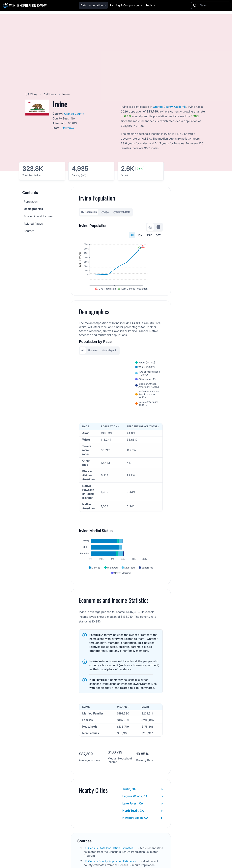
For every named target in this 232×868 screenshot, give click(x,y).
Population (31, 201)
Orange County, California (170, 107)
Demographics (33, 209)
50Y (158, 235)
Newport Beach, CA (143, 828)
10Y (140, 235)
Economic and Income (38, 216)
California (50, 94)
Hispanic (93, 361)
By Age (105, 212)
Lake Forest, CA (143, 814)
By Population (89, 212)
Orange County (74, 114)
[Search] (214, 5)
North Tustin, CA (143, 821)
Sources (29, 231)
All (132, 235)
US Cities (32, 94)
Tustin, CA (143, 799)
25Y (149, 235)
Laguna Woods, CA (143, 807)
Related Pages (33, 224)
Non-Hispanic (109, 361)
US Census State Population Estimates (109, 858)
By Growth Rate (121, 212)
